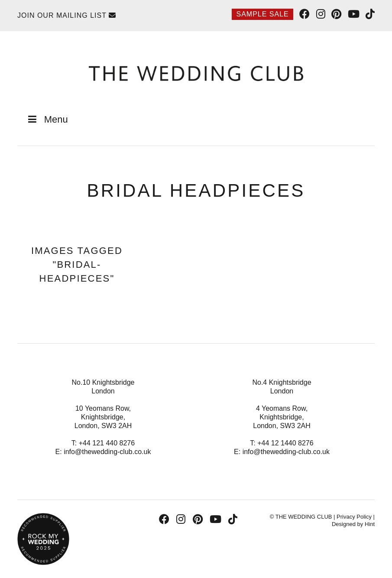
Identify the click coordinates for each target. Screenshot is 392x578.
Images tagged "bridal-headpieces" (77, 265)
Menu (47, 119)
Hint (370, 524)
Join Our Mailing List (67, 15)
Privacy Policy (354, 517)
